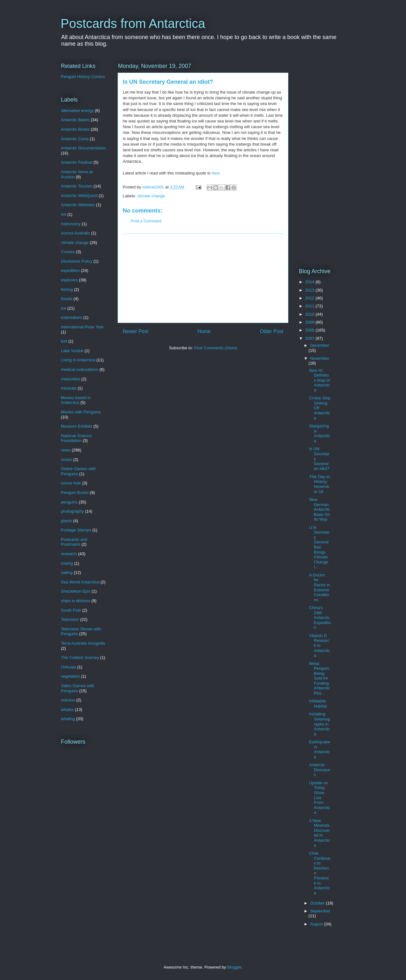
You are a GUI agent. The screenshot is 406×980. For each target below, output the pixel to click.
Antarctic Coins (75, 139)
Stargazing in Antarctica (319, 433)
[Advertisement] (203, 278)
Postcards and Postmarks (74, 542)
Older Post (272, 331)
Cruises (68, 252)
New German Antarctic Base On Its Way (319, 509)
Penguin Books (75, 493)
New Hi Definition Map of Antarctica (319, 380)
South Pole (71, 610)
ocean (66, 460)
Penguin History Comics (83, 77)
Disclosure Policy (77, 261)
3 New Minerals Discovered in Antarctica (319, 833)
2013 (310, 290)
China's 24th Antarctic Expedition (320, 618)
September (320, 911)
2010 (310, 314)
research (69, 554)
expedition (70, 270)
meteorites (71, 379)
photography (72, 511)
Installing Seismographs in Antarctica (319, 724)
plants (66, 521)
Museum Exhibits (77, 426)
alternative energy (77, 111)
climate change (151, 196)
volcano (68, 700)
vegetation (70, 676)
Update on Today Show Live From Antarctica (319, 798)
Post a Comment (146, 221)
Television (70, 619)
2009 (310, 322)
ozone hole (71, 483)
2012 (310, 298)
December (320, 345)
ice (64, 308)
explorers (69, 280)
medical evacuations (80, 369)
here (216, 173)
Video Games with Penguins (78, 688)
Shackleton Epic (76, 591)
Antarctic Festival (77, 162)
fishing (67, 289)
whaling (68, 719)
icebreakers (72, 317)
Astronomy (71, 224)
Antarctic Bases (75, 120)
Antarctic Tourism (77, 186)
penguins (69, 502)
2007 (310, 338)
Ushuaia (69, 667)
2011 (310, 306)
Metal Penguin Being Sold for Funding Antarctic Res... (319, 678)
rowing (67, 563)
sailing (67, 572)
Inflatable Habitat (318, 704)
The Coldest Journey (80, 658)
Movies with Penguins (81, 412)
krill (64, 341)
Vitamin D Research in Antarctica (319, 645)
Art (64, 214)
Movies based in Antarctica (76, 400)
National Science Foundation (76, 438)
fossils (67, 299)
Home (204, 331)
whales (67, 710)
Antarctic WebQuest (79, 196)
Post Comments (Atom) (216, 348)
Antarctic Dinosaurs (320, 770)
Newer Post (136, 331)
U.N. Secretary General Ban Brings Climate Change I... (319, 547)
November (320, 358)
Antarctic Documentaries (83, 148)
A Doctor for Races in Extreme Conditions (319, 587)
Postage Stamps (76, 530)
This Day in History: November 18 (319, 484)
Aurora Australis (75, 233)
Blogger (234, 967)
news (66, 450)
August (317, 924)
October (318, 903)
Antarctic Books (75, 129)
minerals (69, 388)
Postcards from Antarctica (133, 23)
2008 (310, 330)
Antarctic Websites (78, 205)
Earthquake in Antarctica (320, 749)
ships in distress (75, 601)
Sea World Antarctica (80, 582)
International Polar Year (82, 327)
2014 (310, 282)
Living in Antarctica (78, 360)
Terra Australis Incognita (83, 643)
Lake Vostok (72, 351)
